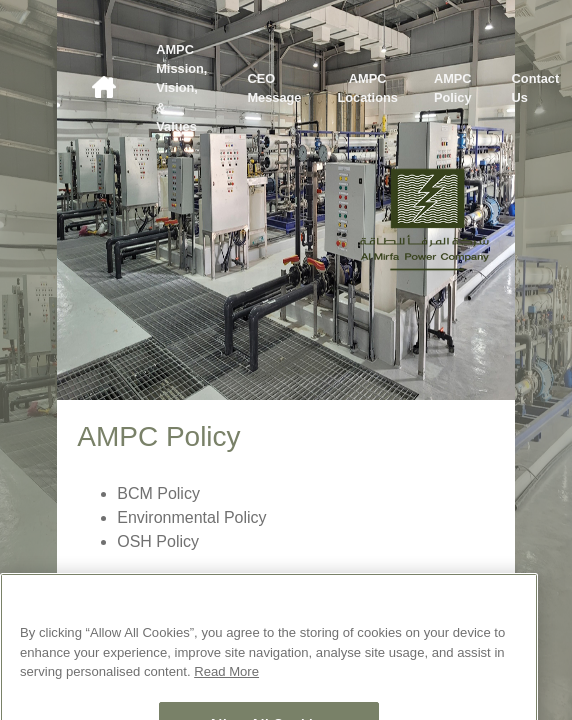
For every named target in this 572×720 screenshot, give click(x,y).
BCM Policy (158, 493)
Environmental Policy (191, 517)
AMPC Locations (367, 88)
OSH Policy (158, 541)
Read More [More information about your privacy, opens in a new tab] (226, 684)
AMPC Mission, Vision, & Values (181, 88)
